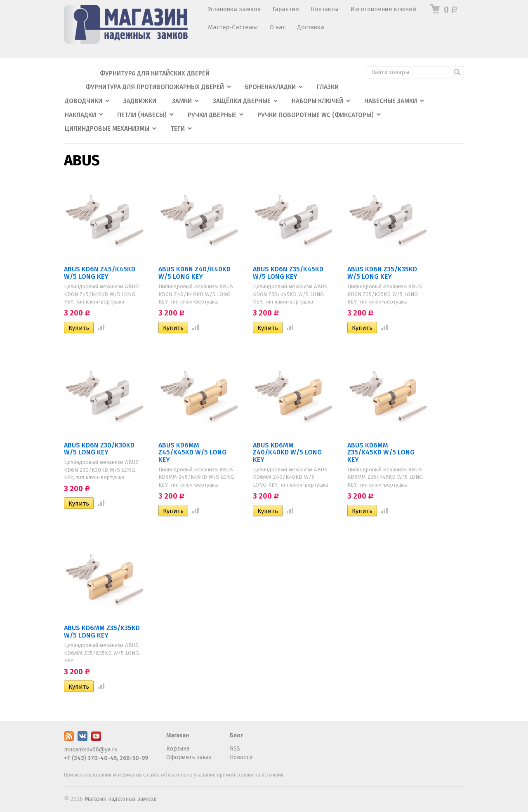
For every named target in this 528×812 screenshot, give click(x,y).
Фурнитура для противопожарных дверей (155, 87)
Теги (178, 129)
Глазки (328, 87)
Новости (241, 757)
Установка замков (234, 9)
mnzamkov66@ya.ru (91, 750)
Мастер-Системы (233, 27)
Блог (236, 736)
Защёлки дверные (242, 101)
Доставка (311, 27)
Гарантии (286, 9)
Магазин (178, 736)
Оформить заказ (189, 757)
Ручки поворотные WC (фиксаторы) (316, 115)
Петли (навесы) (142, 115)
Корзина (178, 749)
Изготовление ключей (383, 9)
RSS (235, 749)
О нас (277, 27)
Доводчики (84, 101)
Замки (182, 101)
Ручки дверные (212, 115)
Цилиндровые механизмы (107, 129)
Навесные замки (391, 101)
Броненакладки (270, 87)
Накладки (80, 115)
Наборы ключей (317, 101)
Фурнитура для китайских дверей (155, 73)
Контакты (325, 9)
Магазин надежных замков (121, 799)
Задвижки (140, 101)
